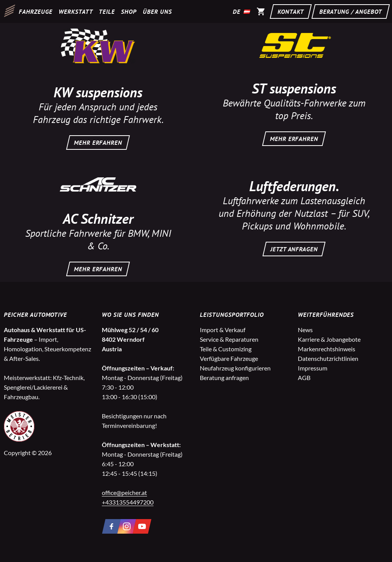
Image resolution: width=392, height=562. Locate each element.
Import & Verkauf (223, 330)
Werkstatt (76, 11)
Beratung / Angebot (351, 11)
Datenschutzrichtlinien (328, 358)
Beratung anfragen (224, 378)
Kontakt (291, 11)
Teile (107, 11)
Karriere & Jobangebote (329, 339)
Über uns (157, 11)
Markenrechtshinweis (327, 349)
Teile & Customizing (226, 349)
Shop (129, 11)
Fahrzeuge (36, 11)
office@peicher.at (124, 492)
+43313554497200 (128, 502)
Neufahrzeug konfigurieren (235, 368)
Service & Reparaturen (229, 339)
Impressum (313, 368)
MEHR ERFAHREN (98, 143)
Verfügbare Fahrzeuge (229, 358)
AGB (304, 378)
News (305, 330)
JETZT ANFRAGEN (294, 249)
